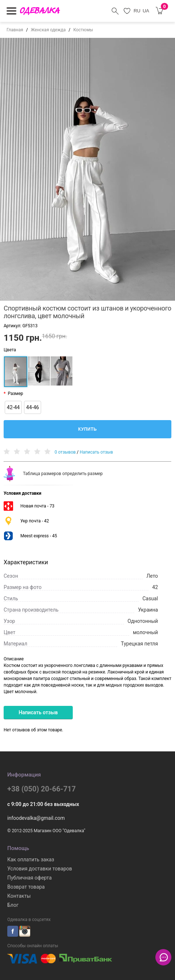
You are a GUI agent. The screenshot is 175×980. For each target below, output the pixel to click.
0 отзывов (65, 452)
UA (146, 11)
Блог (13, 905)
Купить (87, 429)
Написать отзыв (96, 452)
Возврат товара (26, 887)
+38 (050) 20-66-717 (41, 789)
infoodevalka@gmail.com (36, 818)
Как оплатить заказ (31, 860)
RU (137, 11)
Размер (15, 394)
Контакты (19, 896)
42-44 (13, 407)
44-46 (33, 407)
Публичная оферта (29, 878)
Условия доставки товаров (40, 869)
